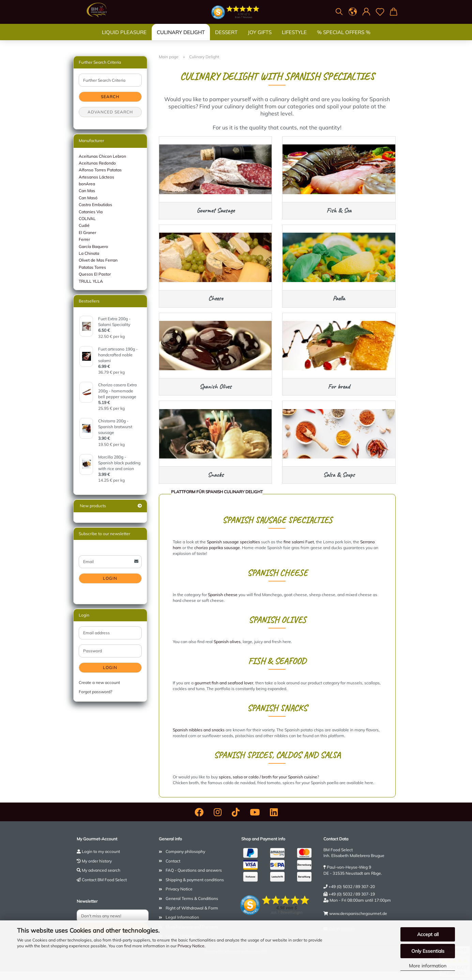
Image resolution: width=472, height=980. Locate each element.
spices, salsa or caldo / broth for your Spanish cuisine (268, 785)
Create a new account (99, 682)
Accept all (428, 934)
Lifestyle (294, 39)
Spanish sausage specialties (233, 550)
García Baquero (93, 246)
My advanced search (101, 879)
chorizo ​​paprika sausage (217, 556)
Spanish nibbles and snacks (199, 738)
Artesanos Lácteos (96, 177)
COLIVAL (87, 219)
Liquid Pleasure (124, 39)
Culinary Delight (181, 39)
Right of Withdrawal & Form (192, 916)
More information (428, 966)
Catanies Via (91, 212)
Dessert (226, 39)
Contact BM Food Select (104, 888)
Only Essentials (428, 951)
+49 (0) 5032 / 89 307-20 (352, 895)
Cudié (84, 225)
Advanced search (110, 112)
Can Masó (88, 198)
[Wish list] (380, 12)
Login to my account (101, 860)
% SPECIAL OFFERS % (344, 39)
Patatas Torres (92, 267)
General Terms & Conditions (192, 907)
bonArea (87, 184)
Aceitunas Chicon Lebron (102, 156)
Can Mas (87, 191)
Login (110, 578)
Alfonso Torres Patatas (100, 170)
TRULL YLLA (91, 281)
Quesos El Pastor (95, 274)
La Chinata (89, 253)
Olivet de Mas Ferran (98, 260)
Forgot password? (95, 692)
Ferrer (84, 239)
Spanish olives (227, 650)
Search (110, 97)
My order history (97, 869)
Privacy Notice (191, 946)
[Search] (339, 12)
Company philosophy (185, 860)
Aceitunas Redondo (97, 163)
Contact (173, 869)
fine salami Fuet (299, 550)
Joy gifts (260, 39)
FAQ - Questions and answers (194, 879)
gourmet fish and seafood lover (224, 691)
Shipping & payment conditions (195, 888)
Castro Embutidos (95, 205)
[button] (353, 12)
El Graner (87, 232)
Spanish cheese (223, 603)
